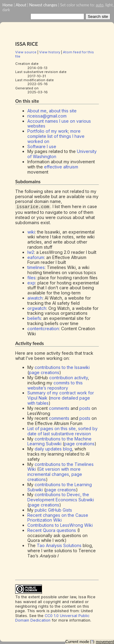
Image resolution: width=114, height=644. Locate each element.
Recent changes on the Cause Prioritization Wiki (58, 517)
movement (105, 642)
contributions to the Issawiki (62, 367)
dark (6, 10)
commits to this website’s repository (55, 385)
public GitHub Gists (53, 510)
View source (26, 52)
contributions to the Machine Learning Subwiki (59, 441)
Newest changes (43, 5)
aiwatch (35, 298)
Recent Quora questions (52, 530)
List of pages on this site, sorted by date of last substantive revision (62, 431)
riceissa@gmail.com (47, 116)
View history (50, 52)
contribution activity (69, 378)
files (31, 278)
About (21, 5)
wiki (31, 232)
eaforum (36, 257)
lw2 (31, 252)
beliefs (34, 318)
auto (100, 5)
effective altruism (61, 167)
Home (8, 5)
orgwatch (37, 308)
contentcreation (43, 329)
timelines (36, 267)
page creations (44, 372)
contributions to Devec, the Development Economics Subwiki (61, 497)
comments (59, 408)
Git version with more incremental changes (54, 472)
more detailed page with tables (59, 400)
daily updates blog (53, 449)
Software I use (42, 146)
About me (37, 111)
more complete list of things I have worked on (56, 136)
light (109, 5)
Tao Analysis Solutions (59, 545)
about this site (63, 111)
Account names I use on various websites (59, 124)
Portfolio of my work (48, 131)
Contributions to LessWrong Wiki (60, 525)
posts (85, 408)
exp (31, 282)
